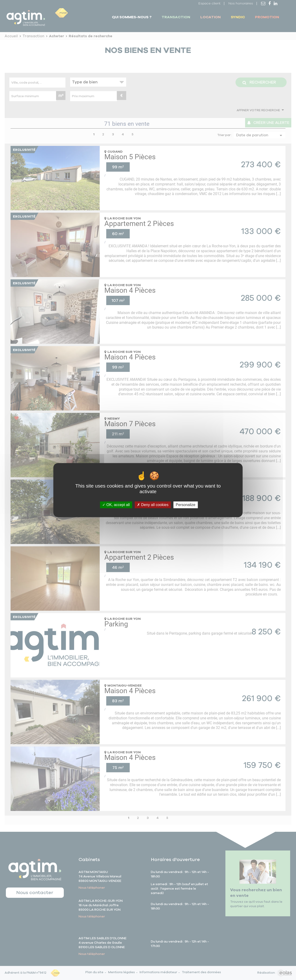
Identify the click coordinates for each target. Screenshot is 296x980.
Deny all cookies (153, 505)
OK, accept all (116, 505)
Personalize (186, 505)
